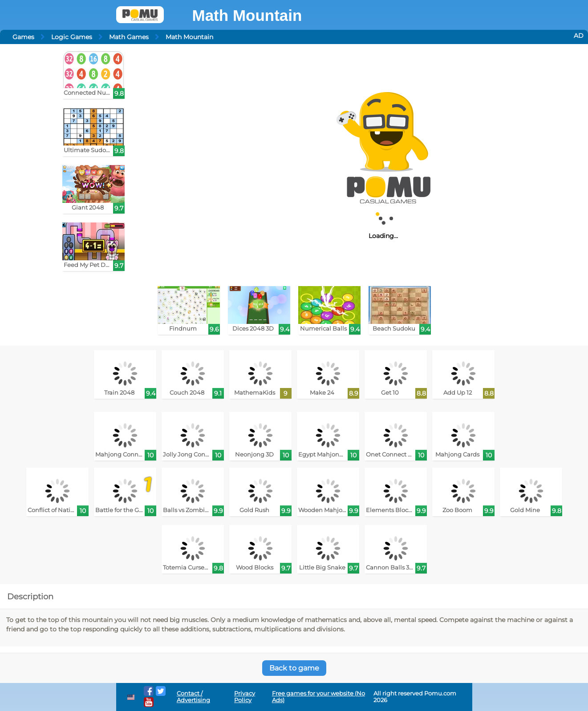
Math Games (129, 37)
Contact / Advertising (193, 697)
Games (23, 37)
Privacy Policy (245, 697)
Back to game (294, 668)
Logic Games (72, 37)
